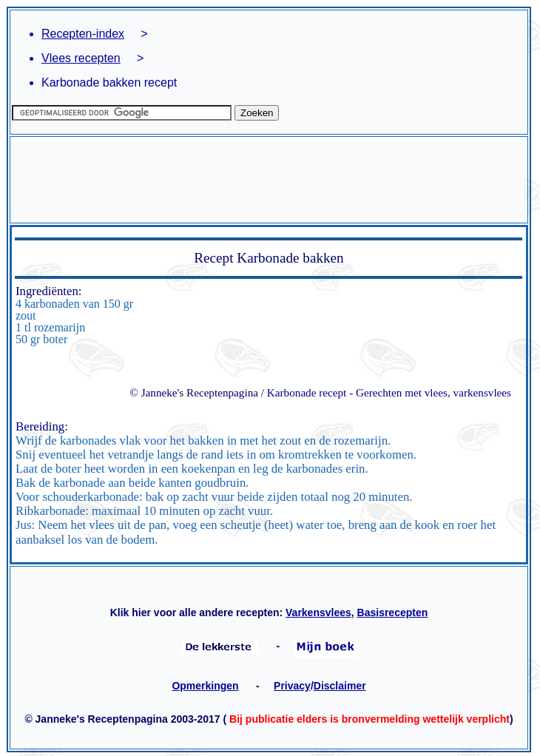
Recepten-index (83, 34)
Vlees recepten (81, 58)
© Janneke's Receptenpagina (194, 392)
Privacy (292, 686)
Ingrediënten (47, 291)
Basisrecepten (393, 612)
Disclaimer (340, 686)
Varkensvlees (318, 612)
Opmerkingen (205, 686)
